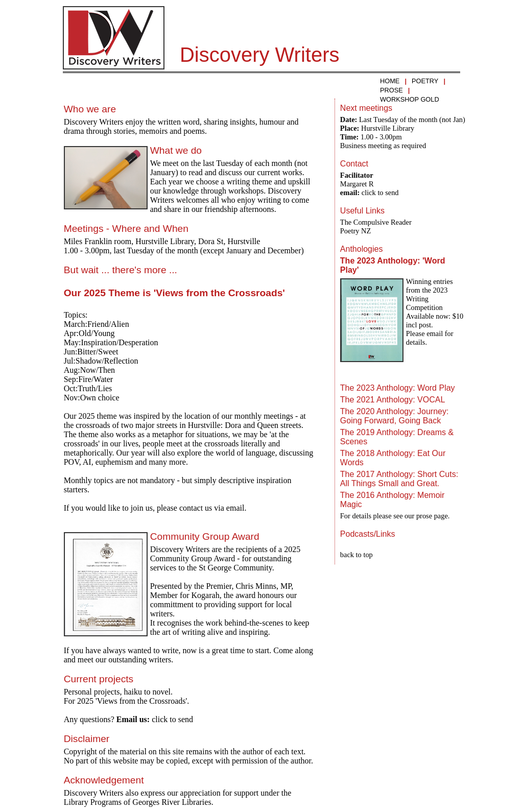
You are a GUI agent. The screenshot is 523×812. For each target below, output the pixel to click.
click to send (172, 719)
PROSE (391, 90)
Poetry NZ (355, 231)
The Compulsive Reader (376, 222)
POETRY (425, 81)
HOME (390, 81)
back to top (356, 555)
